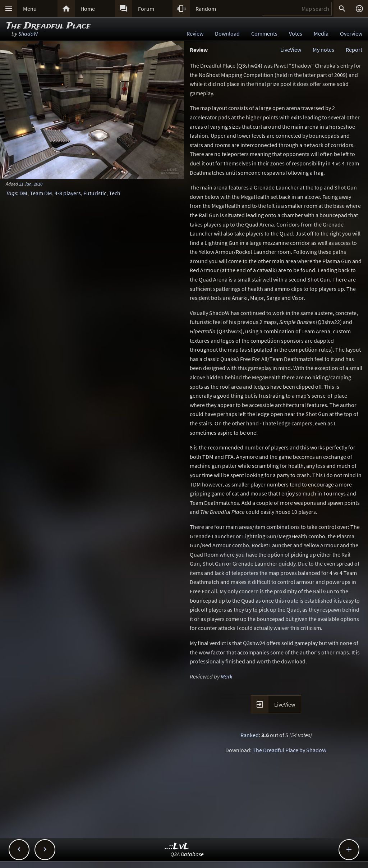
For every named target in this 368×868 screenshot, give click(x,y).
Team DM (41, 193)
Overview (351, 33)
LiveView (291, 50)
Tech (115, 193)
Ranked (250, 735)
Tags (11, 193)
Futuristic (95, 193)
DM (23, 193)
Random (206, 9)
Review (195, 33)
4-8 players (68, 193)
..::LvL (177, 847)
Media (321, 33)
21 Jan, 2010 (31, 184)
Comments (264, 33)
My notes (323, 50)
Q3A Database (187, 854)
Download (227, 33)
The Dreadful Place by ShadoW (290, 750)
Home (88, 9)
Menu (30, 9)
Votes (296, 33)
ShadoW (28, 33)
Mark (227, 676)
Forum (146, 9)
